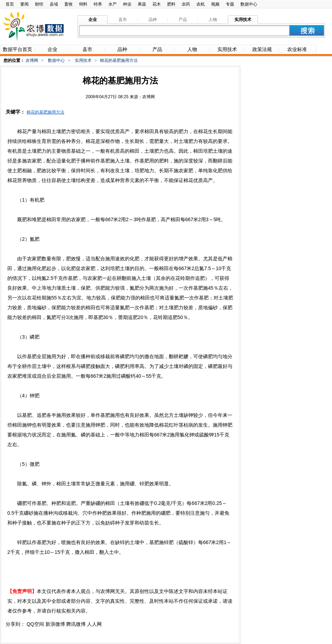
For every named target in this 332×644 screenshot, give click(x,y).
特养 (98, 4)
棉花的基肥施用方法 (45, 112)
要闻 (24, 4)
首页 (10, 4)
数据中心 (249, 4)
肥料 (171, 4)
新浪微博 (55, 624)
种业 (127, 4)
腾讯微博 (76, 624)
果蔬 (142, 4)
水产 (113, 4)
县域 (54, 4)
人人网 (94, 624)
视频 (215, 4)
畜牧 (68, 4)
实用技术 (83, 60)
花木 (157, 4)
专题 (230, 4)
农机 (201, 4)
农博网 (32, 60)
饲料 (83, 4)
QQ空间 (35, 624)
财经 (39, 4)
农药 (186, 4)
